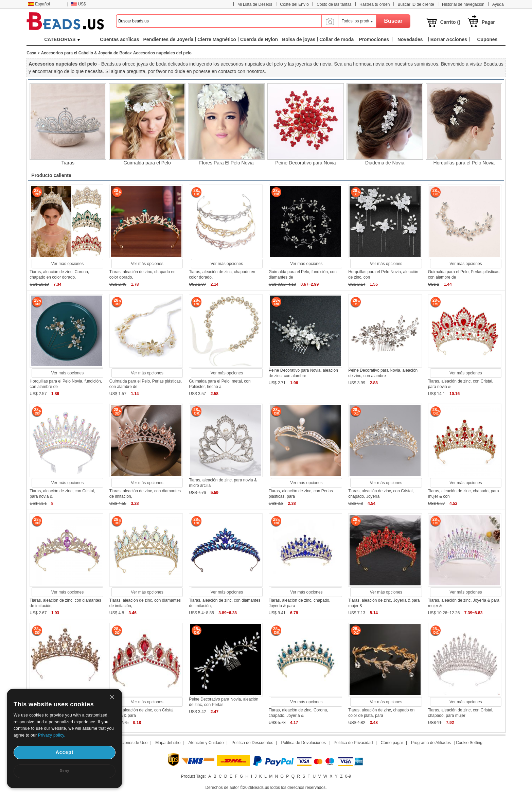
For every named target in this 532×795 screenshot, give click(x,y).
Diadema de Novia (385, 163)
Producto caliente (51, 175)
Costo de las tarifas (334, 4)
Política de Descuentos (253, 743)
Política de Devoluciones (303, 743)
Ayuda (498, 4)
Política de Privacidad (353, 743)
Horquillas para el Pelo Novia (464, 163)
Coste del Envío (294, 4)
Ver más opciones (67, 264)
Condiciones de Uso (129, 743)
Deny (65, 771)
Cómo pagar (392, 743)
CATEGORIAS (62, 39)
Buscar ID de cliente (416, 4)
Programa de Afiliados (431, 743)
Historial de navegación (463, 4)
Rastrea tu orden (375, 4)
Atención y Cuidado (206, 743)
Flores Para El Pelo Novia (226, 163)
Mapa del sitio (168, 743)
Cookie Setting (469, 743)
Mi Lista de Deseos (255, 4)
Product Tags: (193, 776)
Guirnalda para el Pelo (147, 163)
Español (39, 4)
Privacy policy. (52, 735)
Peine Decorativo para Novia (305, 163)
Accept (65, 752)
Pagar (488, 22)
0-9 (348, 776)
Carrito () (450, 22)
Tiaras (68, 163)
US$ (78, 4)
